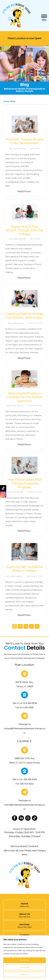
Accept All (24, 960)
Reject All (25, 974)
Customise (25, 967)
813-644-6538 (30, 703)
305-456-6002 (30, 780)
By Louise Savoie (17, 149)
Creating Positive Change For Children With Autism (24, 316)
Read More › (24, 191)
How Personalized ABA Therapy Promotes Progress (25, 483)
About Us (24, 915)
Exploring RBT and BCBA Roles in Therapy (25, 569)
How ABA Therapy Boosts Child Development (24, 141)
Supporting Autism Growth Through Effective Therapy (25, 230)
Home (6, 101)
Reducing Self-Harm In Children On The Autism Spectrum (25, 397)
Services (24, 926)
